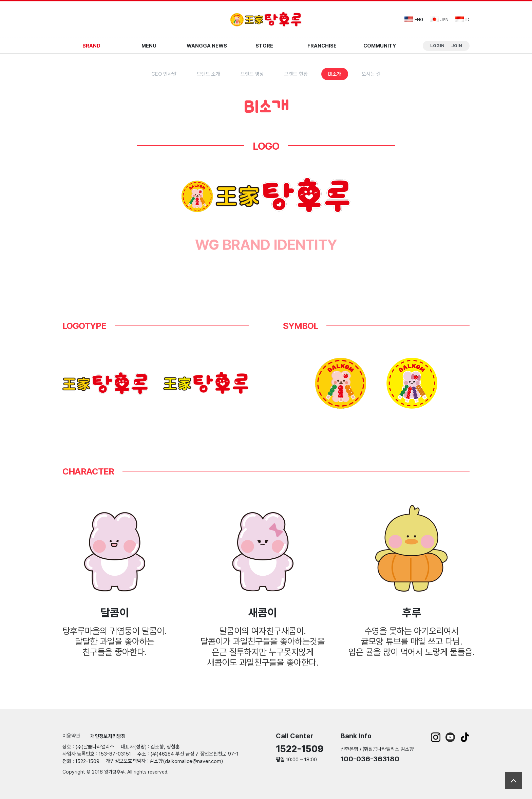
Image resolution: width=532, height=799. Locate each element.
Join (457, 46)
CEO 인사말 (164, 74)
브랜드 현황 (296, 74)
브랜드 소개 (208, 74)
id (462, 19)
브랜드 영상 (252, 74)
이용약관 (71, 736)
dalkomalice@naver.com (193, 761)
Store (264, 46)
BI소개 (335, 74)
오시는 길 (371, 74)
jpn (439, 19)
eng (414, 19)
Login (437, 46)
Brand (91, 46)
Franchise (322, 46)
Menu (149, 46)
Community (380, 46)
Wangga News (207, 46)
